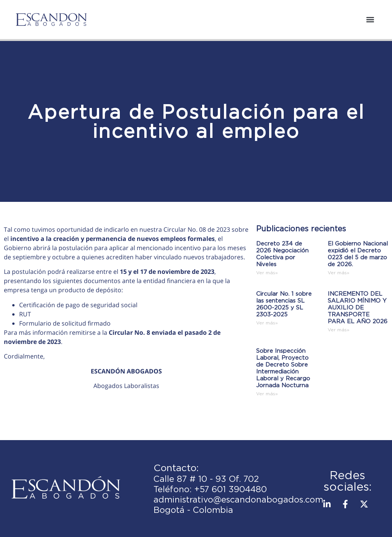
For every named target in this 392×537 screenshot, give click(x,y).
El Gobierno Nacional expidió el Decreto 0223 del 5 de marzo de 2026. (358, 254)
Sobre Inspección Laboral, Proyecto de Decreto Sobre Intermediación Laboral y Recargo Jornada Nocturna (283, 368)
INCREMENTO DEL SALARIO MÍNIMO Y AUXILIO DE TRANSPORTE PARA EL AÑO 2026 (358, 308)
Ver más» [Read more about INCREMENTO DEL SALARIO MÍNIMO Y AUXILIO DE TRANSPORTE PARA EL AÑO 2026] (339, 330)
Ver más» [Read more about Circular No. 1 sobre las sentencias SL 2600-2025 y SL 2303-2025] (267, 323)
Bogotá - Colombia (193, 510)
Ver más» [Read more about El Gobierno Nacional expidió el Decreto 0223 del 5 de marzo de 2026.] (339, 273)
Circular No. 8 (129, 332)
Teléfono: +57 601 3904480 (210, 489)
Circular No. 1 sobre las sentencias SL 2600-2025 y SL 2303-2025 (284, 304)
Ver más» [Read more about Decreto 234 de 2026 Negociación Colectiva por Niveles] (267, 273)
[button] (370, 20)
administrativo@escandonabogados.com (238, 499)
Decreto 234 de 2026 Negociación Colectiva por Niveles (282, 254)
